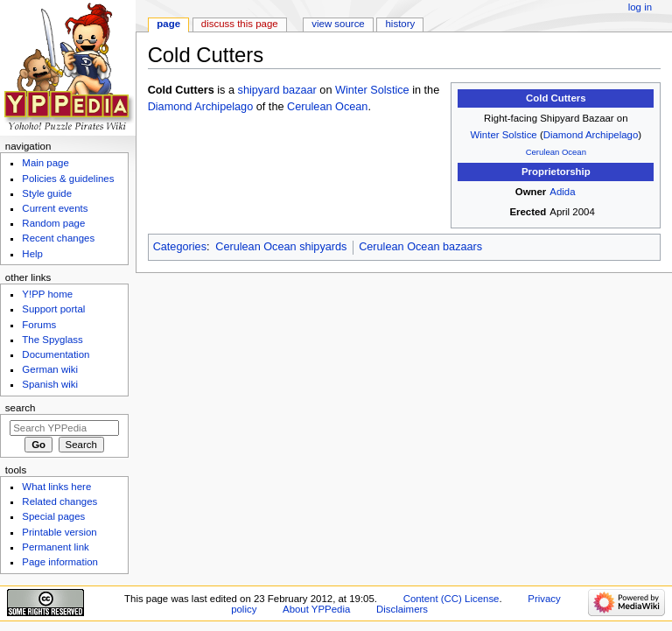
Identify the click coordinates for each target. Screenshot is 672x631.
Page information (60, 562)
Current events (55, 208)
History (401, 24)
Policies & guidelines (68, 179)
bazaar (300, 90)
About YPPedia (316, 609)
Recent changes (58, 238)
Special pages (53, 516)
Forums (39, 325)
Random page (53, 223)
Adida (562, 192)
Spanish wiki (50, 384)
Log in (640, 7)
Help (32, 254)
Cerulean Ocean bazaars (420, 247)
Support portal (53, 309)
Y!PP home (47, 294)
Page (168, 24)
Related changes (59, 501)
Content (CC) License (451, 599)
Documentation (56, 354)
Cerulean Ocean (556, 152)
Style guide (47, 193)
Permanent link (55, 547)
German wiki (50, 369)
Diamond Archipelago (591, 135)
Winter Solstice (504, 135)
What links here (56, 487)
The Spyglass (52, 340)
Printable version (59, 532)
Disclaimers (402, 609)
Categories (180, 247)
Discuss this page (240, 24)
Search (21, 408)
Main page (45, 163)
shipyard (259, 90)
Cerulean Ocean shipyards (281, 247)
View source (338, 24)
